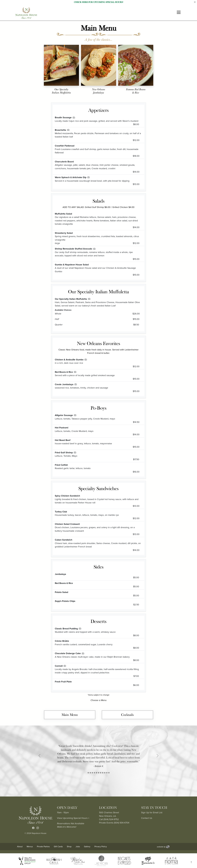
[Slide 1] (88, 773)
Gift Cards (58, 847)
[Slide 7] (103, 773)
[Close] (195, 2)
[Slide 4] (97, 773)
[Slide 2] (92, 773)
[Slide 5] (99, 773)
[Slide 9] (107, 773)
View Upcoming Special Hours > (73, 818)
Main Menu (70, 715)
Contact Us (147, 818)
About (20, 847)
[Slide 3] (94, 773)
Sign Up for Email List (152, 812)
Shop (69, 847)
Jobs (78, 847)
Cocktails (127, 715)
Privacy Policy (101, 847)
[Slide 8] (105, 773)
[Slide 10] (109, 773)
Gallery (87, 847)
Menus (30, 847)
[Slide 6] (101, 773)
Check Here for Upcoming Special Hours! (99, 2)
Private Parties (43, 847)
